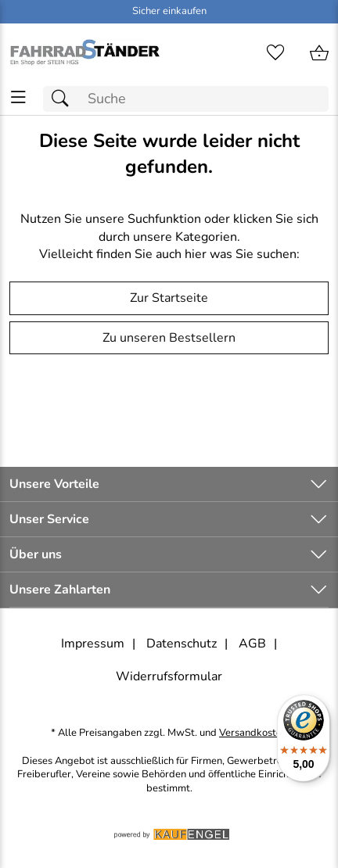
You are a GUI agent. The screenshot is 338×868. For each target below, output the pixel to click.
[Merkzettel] (275, 53)
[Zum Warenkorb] (319, 53)
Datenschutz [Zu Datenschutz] (182, 644)
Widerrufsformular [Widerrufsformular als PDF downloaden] (169, 676)
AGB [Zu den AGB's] (252, 644)
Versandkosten (253, 733)
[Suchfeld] (186, 99)
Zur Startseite (169, 298)
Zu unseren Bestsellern (169, 338)
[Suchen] (64, 99)
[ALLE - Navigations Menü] (18, 97)
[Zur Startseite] (84, 53)
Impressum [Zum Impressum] (93, 644)
